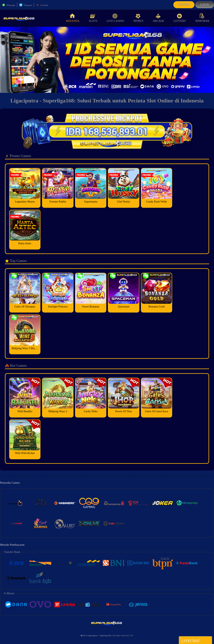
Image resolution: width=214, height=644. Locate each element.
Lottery (180, 18)
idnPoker (202, 18)
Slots (93, 18)
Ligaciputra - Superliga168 (99, 635)
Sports (138, 18)
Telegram (26, 5)
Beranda (73, 18)
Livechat (42, 5)
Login (205, 5)
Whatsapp (9, 5)
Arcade (158, 18)
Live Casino (115, 18)
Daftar (184, 5)
